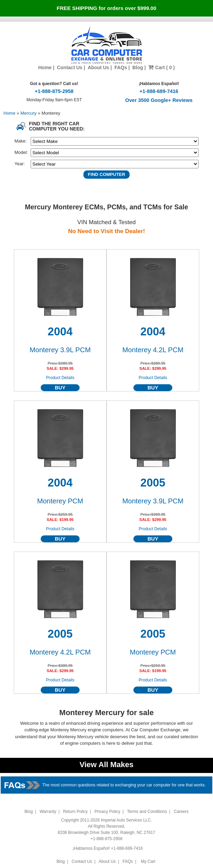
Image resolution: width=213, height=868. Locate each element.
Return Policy (75, 812)
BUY (60, 388)
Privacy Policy (107, 812)
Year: (20, 164)
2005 (153, 483)
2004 (60, 332)
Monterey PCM (60, 501)
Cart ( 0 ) (161, 67)
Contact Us (70, 67)
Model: (21, 152)
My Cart (148, 861)
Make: (21, 141)
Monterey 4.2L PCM (153, 350)
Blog (138, 67)
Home (45, 67)
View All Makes (107, 765)
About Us (98, 67)
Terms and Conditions (147, 812)
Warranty (48, 812)
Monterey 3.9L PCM (60, 350)
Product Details (60, 378)
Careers (181, 812)
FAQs (121, 67)
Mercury (29, 113)
